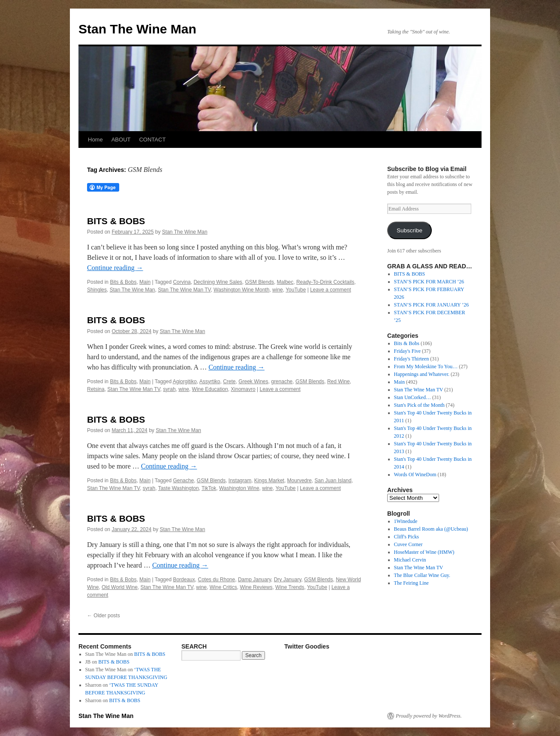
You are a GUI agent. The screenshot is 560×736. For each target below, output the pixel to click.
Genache (183, 481)
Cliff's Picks (406, 537)
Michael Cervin (410, 560)
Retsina (96, 389)
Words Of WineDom (415, 475)
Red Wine (339, 382)
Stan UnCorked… (412, 397)
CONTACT (152, 140)
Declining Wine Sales (218, 282)
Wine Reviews (256, 587)
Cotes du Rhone (216, 580)
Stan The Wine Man (137, 29)
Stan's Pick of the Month (419, 405)
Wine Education (210, 389)
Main (145, 282)
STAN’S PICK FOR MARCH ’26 (429, 282)
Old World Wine (120, 587)
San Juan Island (333, 481)
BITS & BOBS (116, 221)
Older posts (104, 616)
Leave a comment (330, 290)
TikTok (209, 488)
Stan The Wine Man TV (184, 290)
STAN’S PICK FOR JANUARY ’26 (432, 305)
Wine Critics (223, 587)
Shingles (97, 290)
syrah (169, 389)
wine (278, 290)
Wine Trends (290, 587)
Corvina (182, 282)
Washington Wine (239, 488)
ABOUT (121, 140)
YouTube (296, 290)
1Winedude (406, 521)
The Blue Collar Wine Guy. (422, 575)
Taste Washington (179, 488)
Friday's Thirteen (412, 359)
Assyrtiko (210, 382)
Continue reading (115, 268)
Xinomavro (243, 389)
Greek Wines (253, 382)
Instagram (240, 481)
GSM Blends (260, 282)
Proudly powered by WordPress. (429, 716)
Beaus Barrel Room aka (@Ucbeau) (431, 529)
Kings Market (269, 481)
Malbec (285, 282)
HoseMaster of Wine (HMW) (424, 552)
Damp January (254, 580)
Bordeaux (184, 580)
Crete (229, 382)
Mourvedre (300, 481)
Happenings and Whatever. (422, 374)
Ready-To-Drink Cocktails (325, 282)
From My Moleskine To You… (426, 366)
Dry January (288, 580)
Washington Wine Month (241, 290)
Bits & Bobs (123, 282)
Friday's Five (408, 351)
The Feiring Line (411, 583)
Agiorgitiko (185, 382)
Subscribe (409, 230)
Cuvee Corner (408, 544)
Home (95, 140)
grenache (282, 382)
